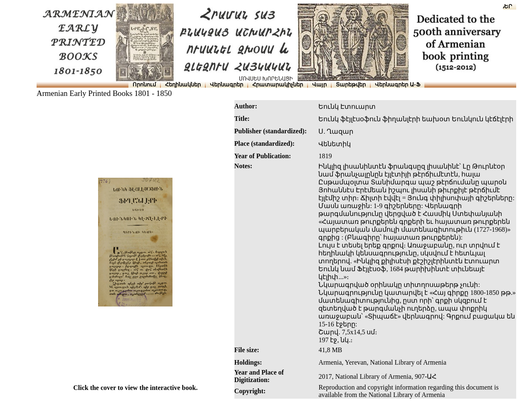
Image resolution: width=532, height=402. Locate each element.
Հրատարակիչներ (278, 85)
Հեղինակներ (183, 85)
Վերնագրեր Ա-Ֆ (397, 85)
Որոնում (144, 85)
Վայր (319, 85)
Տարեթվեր (351, 85)
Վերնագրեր (227, 85)
